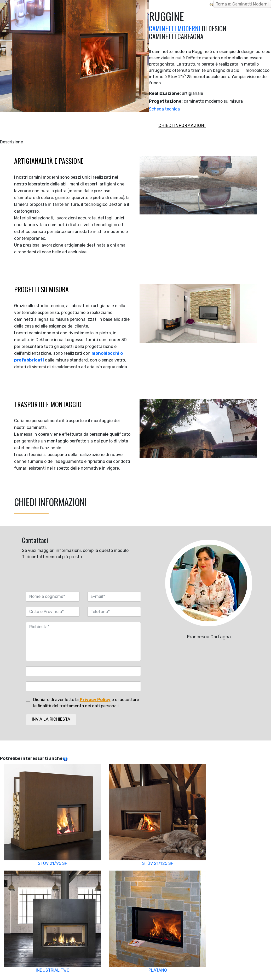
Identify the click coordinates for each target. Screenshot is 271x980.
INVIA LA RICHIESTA (51, 719)
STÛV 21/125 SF (158, 815)
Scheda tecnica (164, 109)
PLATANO (158, 922)
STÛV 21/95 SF (53, 815)
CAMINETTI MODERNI (175, 28)
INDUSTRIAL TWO (53, 922)
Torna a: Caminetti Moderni (242, 4)
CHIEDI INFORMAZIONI (182, 126)
